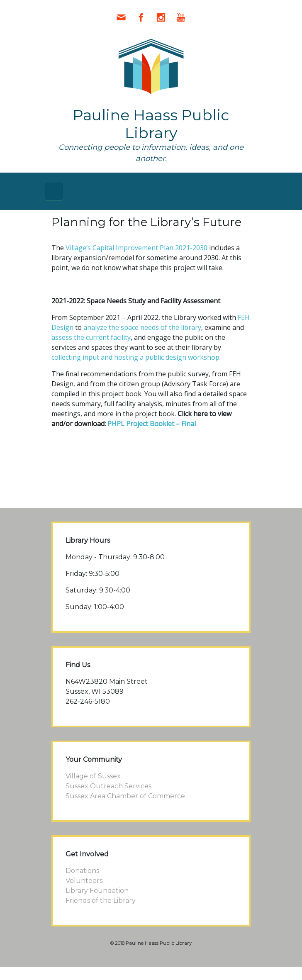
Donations (82, 871)
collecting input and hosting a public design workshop (135, 357)
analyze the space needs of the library (142, 327)
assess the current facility (91, 337)
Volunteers (84, 881)
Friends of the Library (101, 901)
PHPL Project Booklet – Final (152, 424)
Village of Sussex (93, 776)
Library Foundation (97, 891)
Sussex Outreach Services (108, 786)
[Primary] (54, 191)
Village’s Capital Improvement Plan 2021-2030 (136, 248)
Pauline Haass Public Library (151, 124)
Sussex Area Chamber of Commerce (125, 796)
